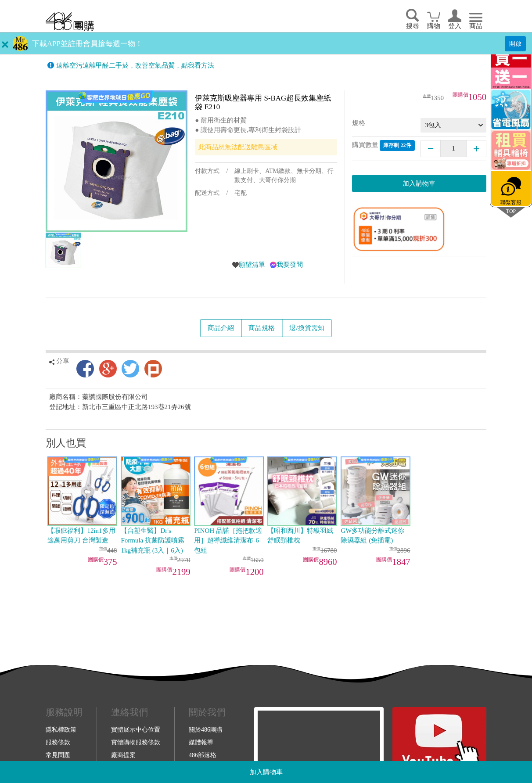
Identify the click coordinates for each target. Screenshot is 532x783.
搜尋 (413, 26)
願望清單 (252, 265)
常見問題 (58, 755)
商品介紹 (221, 328)
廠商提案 (123, 755)
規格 (359, 123)
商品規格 (262, 328)
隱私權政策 (61, 729)
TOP (511, 211)
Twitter (130, 369)
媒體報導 (201, 742)
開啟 (515, 43)
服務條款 (58, 742)
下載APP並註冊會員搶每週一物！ (87, 44)
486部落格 (203, 755)
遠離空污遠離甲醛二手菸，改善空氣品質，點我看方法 (135, 65)
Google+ (108, 369)
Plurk (153, 369)
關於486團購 (206, 729)
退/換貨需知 (307, 328)
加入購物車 (266, 772)
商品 (476, 26)
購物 (434, 26)
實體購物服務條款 (136, 742)
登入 (455, 26)
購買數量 (383, 145)
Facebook (85, 369)
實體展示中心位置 (136, 729)
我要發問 (290, 265)
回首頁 (70, 21)
